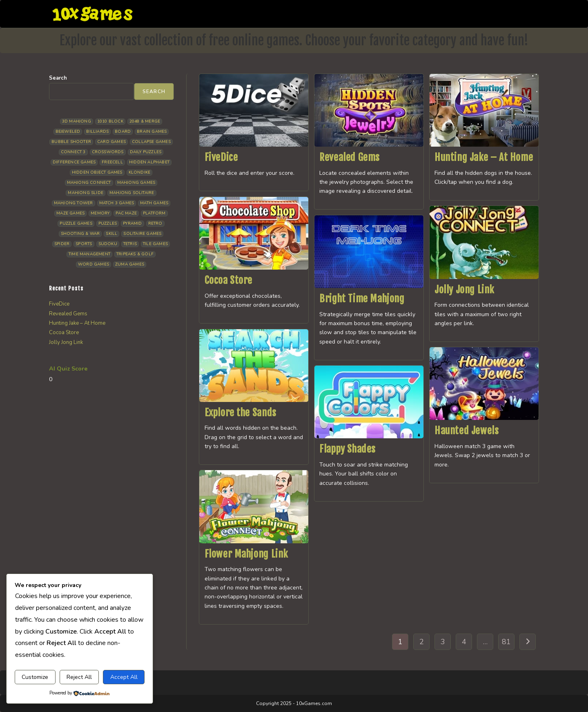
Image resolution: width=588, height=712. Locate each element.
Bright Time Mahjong (362, 299)
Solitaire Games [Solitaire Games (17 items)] (142, 234)
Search (58, 78)
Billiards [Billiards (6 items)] (97, 132)
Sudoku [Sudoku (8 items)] (108, 244)
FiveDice (221, 157)
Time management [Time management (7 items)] (89, 254)
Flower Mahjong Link (246, 554)
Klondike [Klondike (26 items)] (140, 172)
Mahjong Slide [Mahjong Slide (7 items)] (86, 193)
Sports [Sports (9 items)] (84, 244)
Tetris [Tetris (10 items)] (130, 244)
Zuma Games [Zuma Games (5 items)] (130, 264)
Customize (35, 677)
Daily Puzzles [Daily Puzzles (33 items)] (146, 152)
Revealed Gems (350, 157)
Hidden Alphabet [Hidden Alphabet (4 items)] (149, 162)
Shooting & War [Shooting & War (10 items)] (80, 234)
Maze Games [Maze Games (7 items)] (70, 213)
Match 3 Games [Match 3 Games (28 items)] (117, 203)
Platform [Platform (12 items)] (154, 213)
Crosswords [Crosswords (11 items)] (108, 152)
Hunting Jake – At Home (484, 157)
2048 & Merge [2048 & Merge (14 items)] (145, 121)
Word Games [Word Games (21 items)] (94, 264)
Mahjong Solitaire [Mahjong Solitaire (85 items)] (132, 193)
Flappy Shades (347, 449)
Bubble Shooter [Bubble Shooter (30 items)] (71, 142)
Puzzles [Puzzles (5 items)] (108, 223)
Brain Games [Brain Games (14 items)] (152, 132)
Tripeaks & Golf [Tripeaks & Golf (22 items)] (135, 254)
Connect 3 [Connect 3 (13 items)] (73, 152)
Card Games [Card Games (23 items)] (111, 142)
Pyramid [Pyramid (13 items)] (132, 223)
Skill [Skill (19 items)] (111, 234)
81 (506, 642)
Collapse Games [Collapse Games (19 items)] (151, 142)
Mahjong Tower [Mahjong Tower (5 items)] (73, 203)
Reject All (79, 677)
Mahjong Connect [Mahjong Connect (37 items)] (89, 183)
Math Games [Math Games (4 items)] (154, 203)
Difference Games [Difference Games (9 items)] (74, 162)
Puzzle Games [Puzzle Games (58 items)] (76, 223)
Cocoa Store (229, 280)
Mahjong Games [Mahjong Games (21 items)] (136, 183)
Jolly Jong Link (464, 290)
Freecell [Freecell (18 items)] (112, 162)
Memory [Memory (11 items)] (100, 213)
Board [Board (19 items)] (123, 132)
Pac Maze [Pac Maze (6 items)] (126, 213)
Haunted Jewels (467, 431)
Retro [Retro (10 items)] (155, 223)
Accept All (124, 677)
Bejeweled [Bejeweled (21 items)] (68, 132)
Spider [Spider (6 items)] (62, 244)
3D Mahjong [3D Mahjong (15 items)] (77, 121)
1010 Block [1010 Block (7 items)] (110, 121)
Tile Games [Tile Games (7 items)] (155, 244)
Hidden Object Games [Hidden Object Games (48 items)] (97, 172)
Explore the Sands (241, 413)
